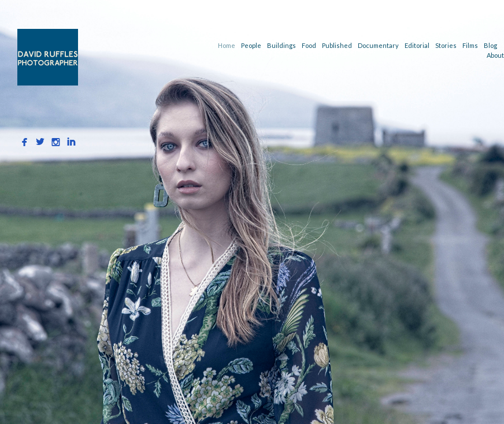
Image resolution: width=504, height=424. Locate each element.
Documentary (378, 45)
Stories (446, 45)
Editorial (417, 45)
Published (337, 45)
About (495, 55)
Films (470, 45)
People (251, 45)
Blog (490, 45)
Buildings (281, 45)
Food (309, 45)
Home (227, 45)
